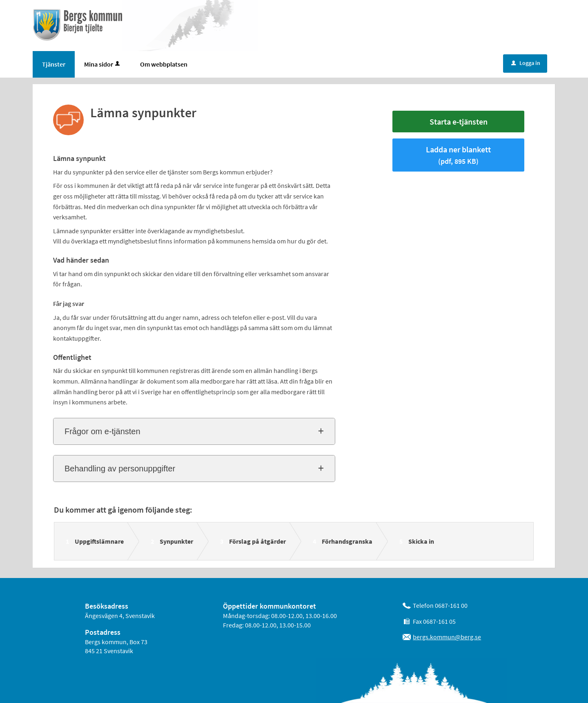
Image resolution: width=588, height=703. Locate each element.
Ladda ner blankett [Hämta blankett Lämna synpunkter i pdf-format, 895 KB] (458, 155)
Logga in (526, 63)
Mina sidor (103, 64)
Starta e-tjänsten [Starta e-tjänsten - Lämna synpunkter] (459, 122)
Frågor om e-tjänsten (102, 431)
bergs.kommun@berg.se (447, 637)
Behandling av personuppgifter (120, 469)
